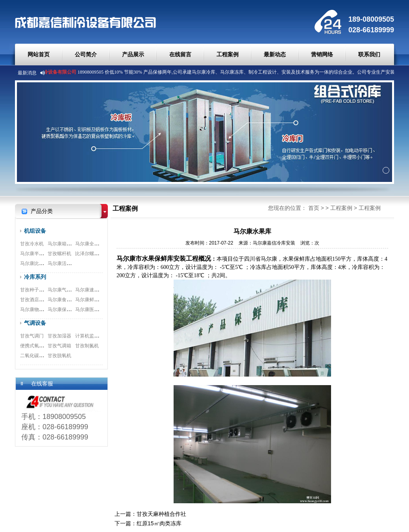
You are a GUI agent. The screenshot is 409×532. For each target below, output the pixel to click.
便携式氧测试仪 (37, 346)
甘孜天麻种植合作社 (161, 514)
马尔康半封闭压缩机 (41, 254)
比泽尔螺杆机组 (92, 254)
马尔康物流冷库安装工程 (46, 310)
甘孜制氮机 (87, 346)
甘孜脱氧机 (59, 356)
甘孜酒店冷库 (34, 300)
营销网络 (322, 54)
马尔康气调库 (62, 290)
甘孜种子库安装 (37, 290)
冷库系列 (35, 277)
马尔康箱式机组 (64, 244)
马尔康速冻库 (89, 290)
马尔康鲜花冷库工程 (96, 300)
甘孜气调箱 (59, 346)
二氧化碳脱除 (34, 356)
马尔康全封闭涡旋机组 (99, 244)
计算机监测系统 (92, 336)
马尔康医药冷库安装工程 (101, 310)
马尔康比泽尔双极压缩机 (46, 263)
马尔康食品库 (62, 300)
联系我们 (369, 54)
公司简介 (86, 54)
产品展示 (133, 54)
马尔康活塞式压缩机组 (71, 263)
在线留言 (180, 54)
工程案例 (228, 54)
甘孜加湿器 (59, 336)
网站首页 (39, 54)
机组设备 (35, 231)
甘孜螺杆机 (59, 254)
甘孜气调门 (32, 336)
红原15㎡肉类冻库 (159, 523)
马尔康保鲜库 (62, 310)
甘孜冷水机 (32, 244)
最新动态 (275, 54)
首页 (314, 208)
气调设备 (35, 323)
